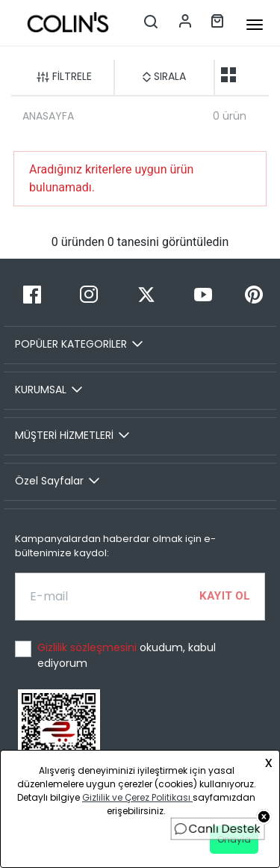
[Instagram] (89, 294)
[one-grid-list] (252, 75)
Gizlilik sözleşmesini (88, 647)
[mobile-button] (255, 25)
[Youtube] (203, 294)
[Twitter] (146, 294)
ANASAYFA (48, 116)
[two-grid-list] (228, 75)
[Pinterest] (254, 294)
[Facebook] (32, 294)
